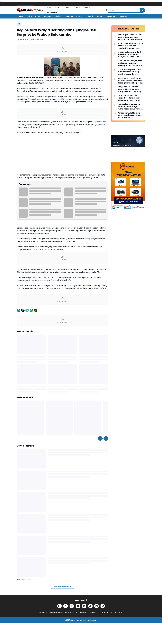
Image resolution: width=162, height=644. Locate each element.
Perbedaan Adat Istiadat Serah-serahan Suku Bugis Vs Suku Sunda (130, 115)
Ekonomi (48, 16)
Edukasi (79, 16)
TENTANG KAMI (95, 613)
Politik (29, 16)
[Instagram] (72, 606)
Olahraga (69, 16)
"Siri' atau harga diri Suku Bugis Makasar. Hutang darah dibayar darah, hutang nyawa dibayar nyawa (129, 72)
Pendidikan (123, 16)
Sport (87, 8)
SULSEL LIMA (75, 620)
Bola (78, 8)
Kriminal (58, 16)
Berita (58, 8)
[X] (23, 310)
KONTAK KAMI (107, 613)
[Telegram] (27, 310)
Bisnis (68, 8)
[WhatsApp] (31, 310)
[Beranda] (19, 24)
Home (49, 8)
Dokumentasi (53, 13)
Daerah (99, 16)
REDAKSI (42, 613)
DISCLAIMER (83, 613)
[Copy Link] (36, 310)
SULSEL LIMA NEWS (91, 620)
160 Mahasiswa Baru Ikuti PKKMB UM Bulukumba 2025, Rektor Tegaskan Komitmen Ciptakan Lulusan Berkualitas (129, 55)
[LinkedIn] (97, 606)
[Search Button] (143, 10)
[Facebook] (19, 310)
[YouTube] (78, 606)
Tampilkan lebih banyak (62, 586)
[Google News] (84, 606)
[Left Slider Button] (100, 438)
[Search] (123, 10)
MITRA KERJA (119, 613)
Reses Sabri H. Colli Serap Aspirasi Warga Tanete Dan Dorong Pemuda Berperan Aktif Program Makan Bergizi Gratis (130, 81)
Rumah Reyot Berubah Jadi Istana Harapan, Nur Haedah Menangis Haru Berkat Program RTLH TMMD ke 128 (130, 46)
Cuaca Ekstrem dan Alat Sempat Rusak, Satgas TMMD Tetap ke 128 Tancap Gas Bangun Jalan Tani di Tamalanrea (130, 107)
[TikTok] (90, 606)
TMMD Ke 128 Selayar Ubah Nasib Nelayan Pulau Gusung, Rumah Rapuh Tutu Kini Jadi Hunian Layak (130, 63)
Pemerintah (110, 16)
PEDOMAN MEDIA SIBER (55, 613)
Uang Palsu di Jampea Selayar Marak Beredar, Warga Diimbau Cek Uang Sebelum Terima (130, 89)
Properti (89, 16)
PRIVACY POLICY (71, 613)
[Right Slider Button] (106, 438)
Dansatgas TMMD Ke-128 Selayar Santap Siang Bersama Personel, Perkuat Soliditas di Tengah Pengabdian (130, 37)
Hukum (38, 16)
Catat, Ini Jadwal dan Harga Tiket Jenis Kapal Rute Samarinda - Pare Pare (129, 98)
